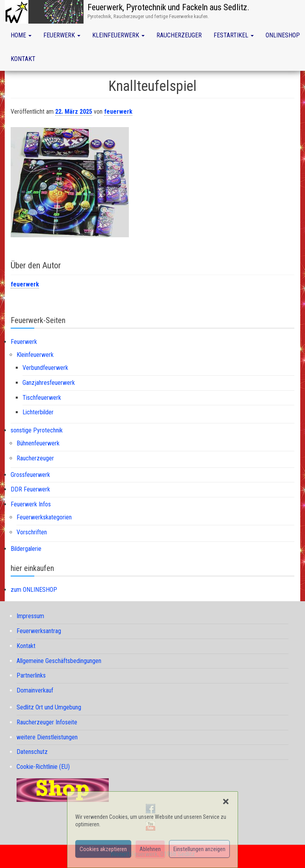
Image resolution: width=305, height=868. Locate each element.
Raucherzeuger (179, 35)
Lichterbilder (38, 412)
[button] (226, 802)
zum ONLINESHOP (34, 590)
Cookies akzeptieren (103, 849)
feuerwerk (118, 112)
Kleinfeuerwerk (118, 35)
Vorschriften (32, 532)
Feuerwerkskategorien (44, 517)
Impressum (30, 616)
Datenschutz (32, 752)
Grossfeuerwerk (30, 475)
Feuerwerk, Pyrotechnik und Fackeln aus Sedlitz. (168, 7)
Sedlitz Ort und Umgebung (49, 707)
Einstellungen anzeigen (199, 849)
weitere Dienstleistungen (47, 737)
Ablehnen (150, 849)
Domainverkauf (35, 690)
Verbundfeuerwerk (45, 368)
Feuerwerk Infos (31, 504)
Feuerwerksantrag (39, 631)
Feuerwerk (62, 35)
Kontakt (23, 59)
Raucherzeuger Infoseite (47, 722)
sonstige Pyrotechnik (37, 430)
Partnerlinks (31, 675)
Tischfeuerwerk (42, 398)
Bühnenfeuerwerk (38, 443)
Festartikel (234, 35)
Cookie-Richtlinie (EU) (43, 767)
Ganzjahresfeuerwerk (49, 383)
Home (21, 35)
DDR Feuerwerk (30, 489)
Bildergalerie (26, 549)
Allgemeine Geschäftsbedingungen (59, 661)
